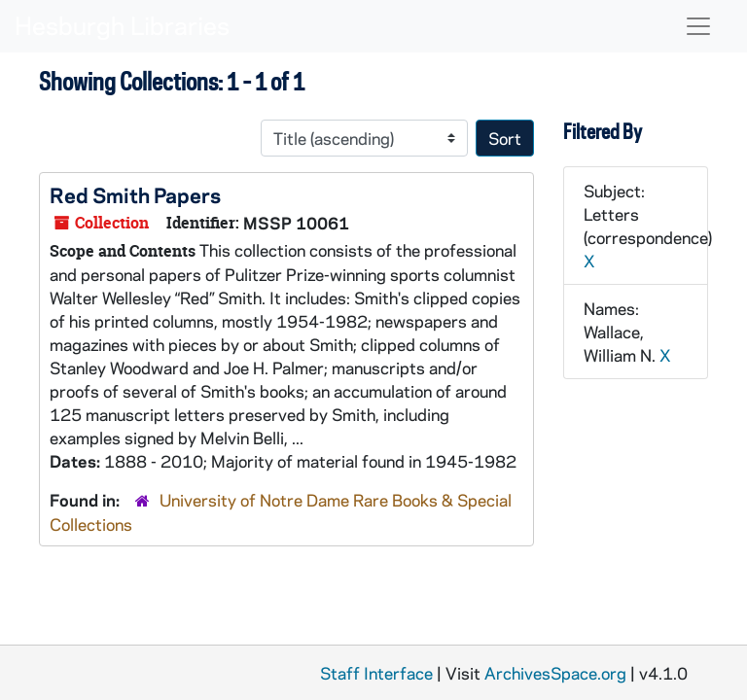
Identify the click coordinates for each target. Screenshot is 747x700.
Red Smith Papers (135, 194)
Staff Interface (376, 673)
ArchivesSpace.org (555, 673)
